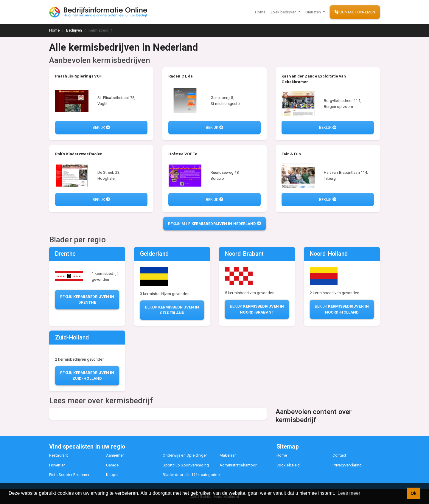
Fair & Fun (291, 154)
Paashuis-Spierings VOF (78, 76)
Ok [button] (413, 493)
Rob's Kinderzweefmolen (79, 154)
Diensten (314, 12)
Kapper (112, 475)
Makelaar (228, 455)
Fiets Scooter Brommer (69, 475)
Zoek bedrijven (284, 12)
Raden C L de (181, 76)
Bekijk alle (214, 224)
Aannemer (115, 455)
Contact (339, 455)
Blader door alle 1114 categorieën (192, 475)
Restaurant (59, 455)
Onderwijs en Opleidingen (185, 455)
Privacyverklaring (347, 465)
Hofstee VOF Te (183, 154)
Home (260, 12)
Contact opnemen (355, 12)
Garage (112, 465)
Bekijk (101, 127)
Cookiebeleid (288, 465)
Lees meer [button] (349, 493)
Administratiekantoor (238, 465)
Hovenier (57, 465)
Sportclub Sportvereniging (186, 465)
